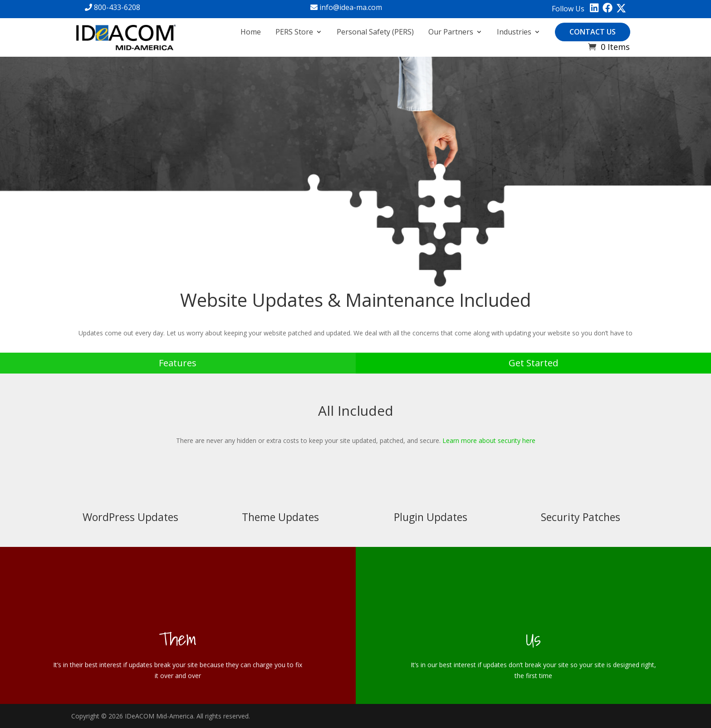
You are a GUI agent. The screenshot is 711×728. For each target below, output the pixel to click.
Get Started (533, 363)
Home (251, 32)
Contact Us (593, 32)
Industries (514, 32)
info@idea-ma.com (346, 7)
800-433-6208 (113, 7)
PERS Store (294, 32)
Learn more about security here (489, 440)
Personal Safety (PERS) (375, 32)
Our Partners (451, 32)
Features (178, 363)
